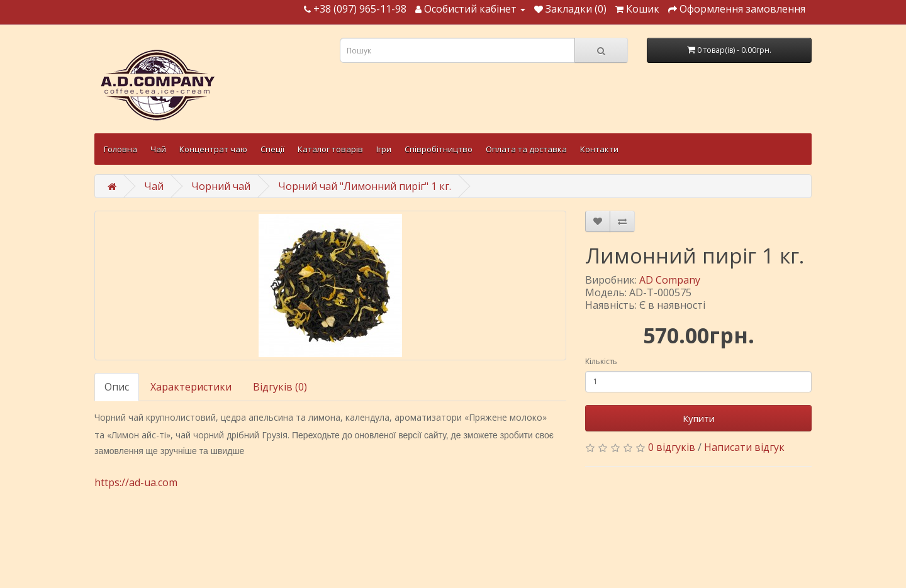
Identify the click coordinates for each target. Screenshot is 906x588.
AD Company (670, 280)
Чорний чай (221, 186)
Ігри (384, 149)
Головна (120, 149)
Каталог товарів (330, 149)
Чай (158, 149)
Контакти (599, 149)
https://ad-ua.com (136, 482)
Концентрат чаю (213, 149)
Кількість (601, 361)
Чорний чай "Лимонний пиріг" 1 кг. (365, 186)
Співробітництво (439, 149)
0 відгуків (672, 447)
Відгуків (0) (280, 387)
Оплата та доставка (526, 149)
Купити (699, 418)
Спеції (272, 149)
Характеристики (191, 387)
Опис (117, 387)
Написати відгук (744, 447)
